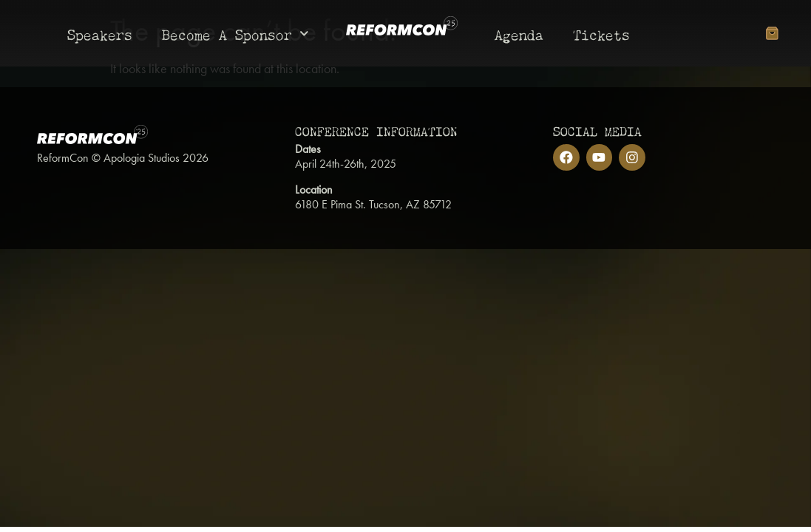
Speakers (100, 33)
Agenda (519, 33)
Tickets (601, 33)
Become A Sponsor (235, 34)
